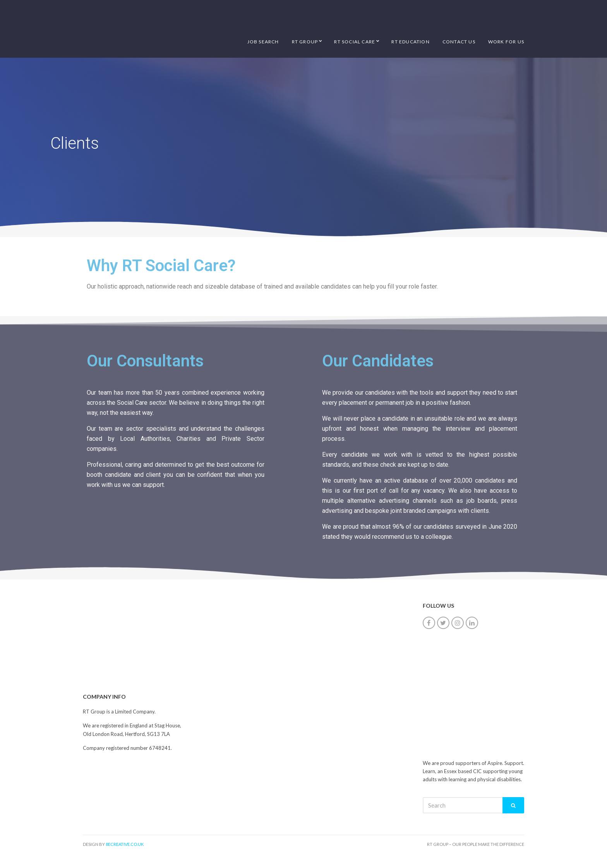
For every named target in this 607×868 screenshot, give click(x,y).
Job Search (263, 42)
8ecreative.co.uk (125, 844)
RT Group (305, 42)
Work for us (506, 42)
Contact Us (459, 42)
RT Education (410, 42)
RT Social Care (355, 42)
